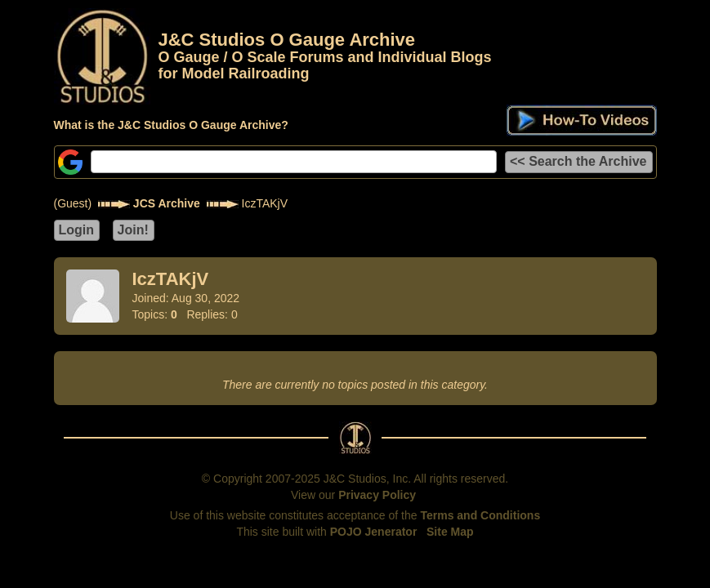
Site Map (450, 532)
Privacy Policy (377, 495)
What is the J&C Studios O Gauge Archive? (171, 125)
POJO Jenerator (374, 532)
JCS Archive (167, 203)
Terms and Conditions (480, 515)
